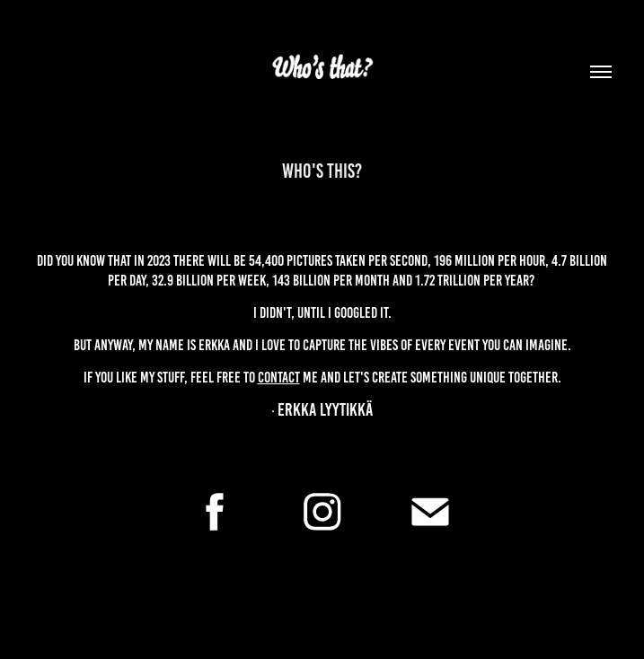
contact (279, 377)
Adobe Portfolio (348, 615)
